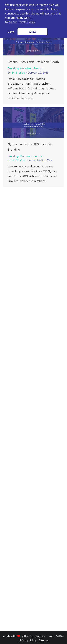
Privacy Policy (28, 640)
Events (38, 68)
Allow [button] (33, 32)
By (16, 72)
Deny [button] (11, 32)
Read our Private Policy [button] (20, 22)
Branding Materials (20, 68)
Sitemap (44, 640)
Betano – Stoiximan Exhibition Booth (33, 62)
